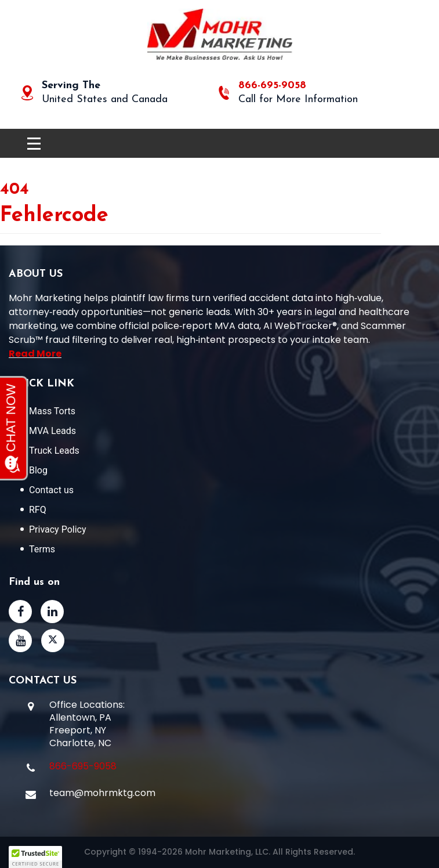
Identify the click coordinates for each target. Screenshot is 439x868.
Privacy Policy (58, 529)
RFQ (38, 510)
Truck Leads (54, 451)
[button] (35, 857)
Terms (42, 549)
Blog (38, 470)
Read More (35, 354)
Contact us (51, 490)
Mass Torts (52, 411)
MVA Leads (52, 431)
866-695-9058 (272, 86)
